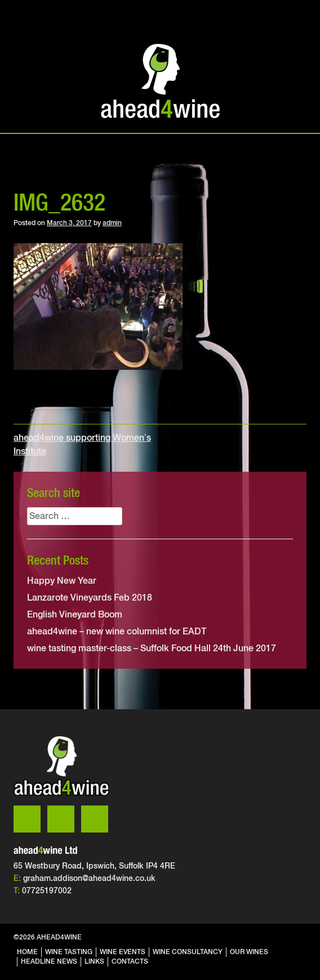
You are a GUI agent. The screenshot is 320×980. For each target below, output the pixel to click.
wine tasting (69, 952)
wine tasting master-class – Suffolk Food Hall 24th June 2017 (152, 648)
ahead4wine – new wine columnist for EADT (117, 631)
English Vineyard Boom (75, 614)
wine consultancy (188, 952)
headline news (49, 961)
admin (112, 223)
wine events (123, 952)
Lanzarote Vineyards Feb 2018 (90, 598)
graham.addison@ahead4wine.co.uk (89, 878)
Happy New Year (62, 581)
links (94, 961)
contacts (130, 961)
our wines (249, 952)
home (27, 952)
